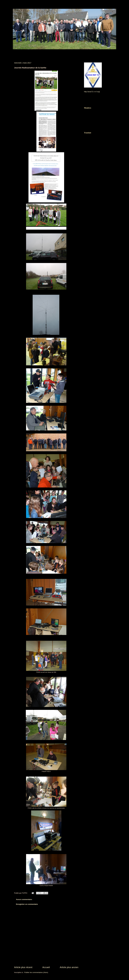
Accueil (46, 967)
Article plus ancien (69, 967)
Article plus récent (23, 967)
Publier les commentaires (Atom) (36, 972)
